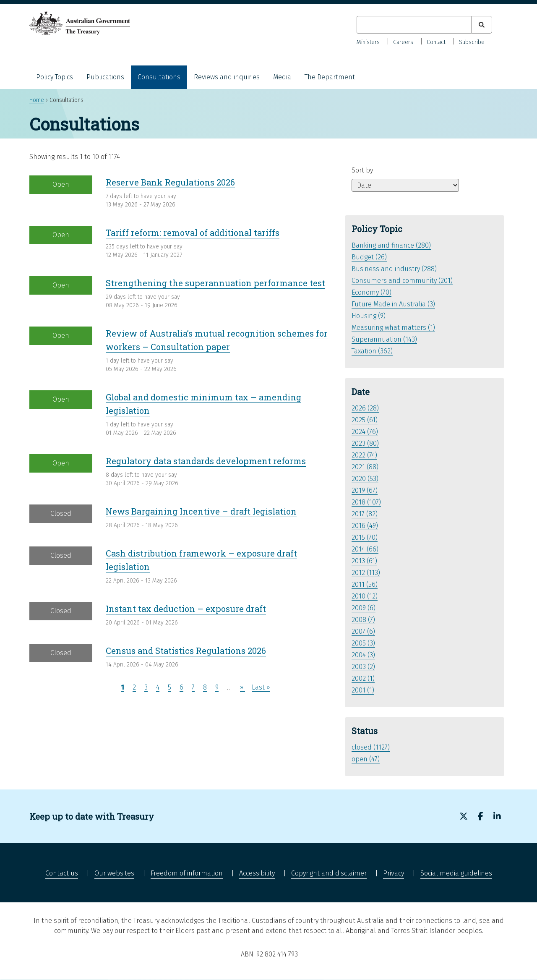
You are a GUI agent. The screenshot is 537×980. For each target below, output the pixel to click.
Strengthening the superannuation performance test (215, 283)
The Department (330, 77)
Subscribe (472, 42)
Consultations (159, 77)
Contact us (62, 873)
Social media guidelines (456, 873)
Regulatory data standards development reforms (206, 461)
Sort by (362, 170)
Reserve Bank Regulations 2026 (170, 182)
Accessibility (257, 873)
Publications (105, 77)
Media (282, 77)
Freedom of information (187, 873)
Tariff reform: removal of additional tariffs (193, 233)
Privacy (394, 873)
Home (37, 100)
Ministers (368, 42)
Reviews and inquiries (227, 77)
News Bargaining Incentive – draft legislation (201, 511)
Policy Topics (55, 77)
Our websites (114, 873)
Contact (436, 42)
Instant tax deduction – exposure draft (186, 609)
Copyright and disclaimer (329, 873)
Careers (403, 42)
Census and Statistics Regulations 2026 (186, 651)
